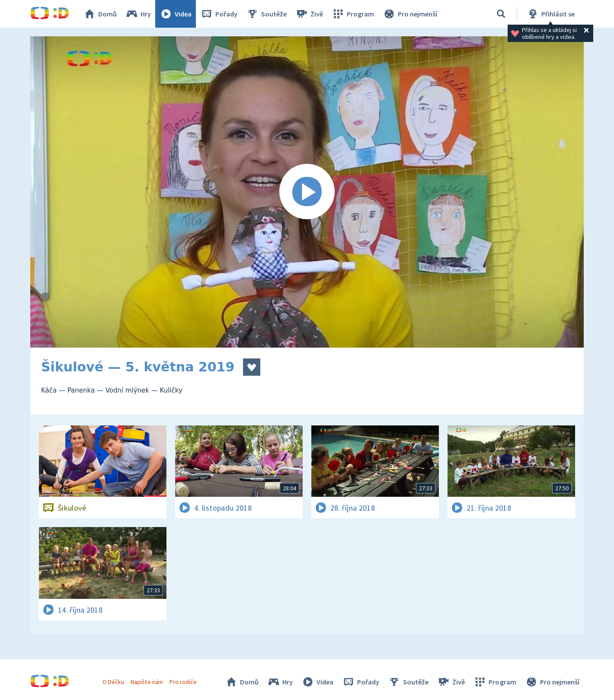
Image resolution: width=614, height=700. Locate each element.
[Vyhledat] (501, 14)
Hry (138, 14)
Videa (176, 14)
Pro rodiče (183, 682)
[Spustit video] (307, 192)
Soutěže (266, 14)
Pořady (219, 14)
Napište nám (147, 682)
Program (353, 14)
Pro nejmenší (410, 14)
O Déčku (113, 682)
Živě (309, 14)
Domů (100, 14)
